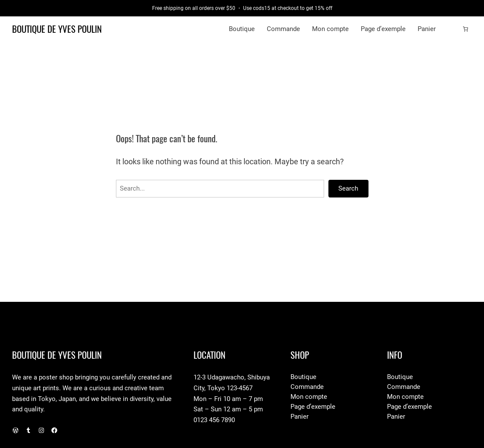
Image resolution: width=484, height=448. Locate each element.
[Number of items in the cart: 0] (465, 29)
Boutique (242, 29)
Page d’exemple (383, 29)
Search (348, 188)
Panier (427, 29)
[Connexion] (452, 29)
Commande (283, 29)
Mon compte (330, 29)
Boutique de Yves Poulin (57, 29)
